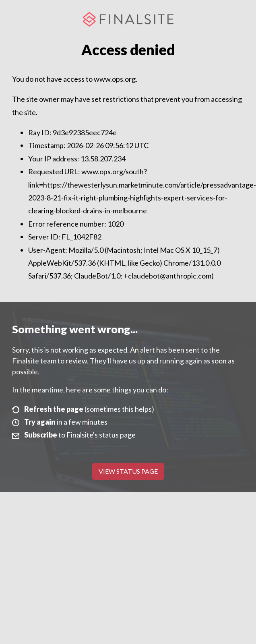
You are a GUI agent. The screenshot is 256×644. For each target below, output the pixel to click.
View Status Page (128, 471)
